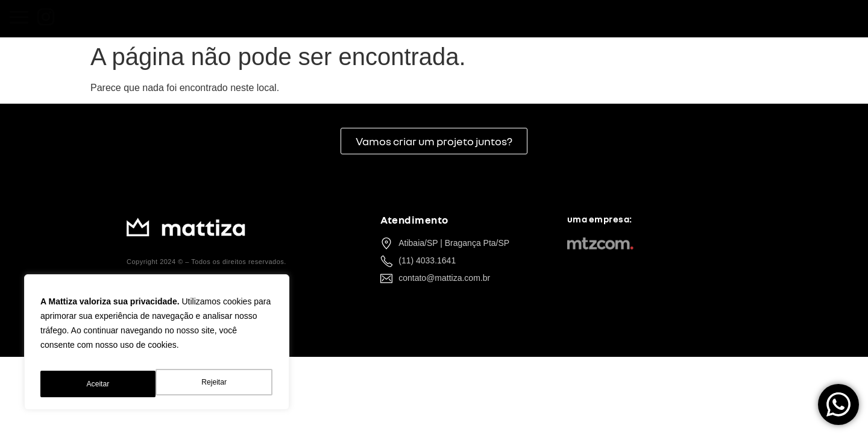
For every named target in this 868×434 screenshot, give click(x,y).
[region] (157, 347)
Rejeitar (98, 384)
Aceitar (217, 384)
